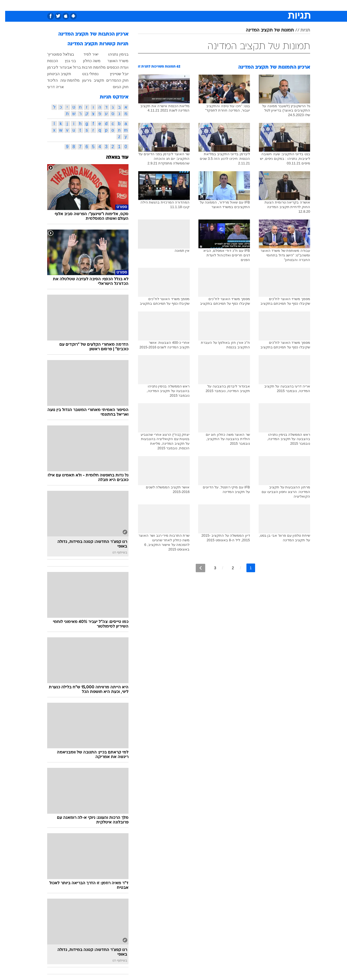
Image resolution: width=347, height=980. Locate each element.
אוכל (177, 5)
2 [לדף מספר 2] (228, 568)
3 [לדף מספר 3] (210, 568)
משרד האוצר (113, 61)
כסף (191, 5)
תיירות (142, 5)
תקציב (94, 80)
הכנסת (47, 61)
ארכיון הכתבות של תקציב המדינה (88, 34)
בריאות (160, 5)
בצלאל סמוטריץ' (55, 54)
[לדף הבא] (195, 568)
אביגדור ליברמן (54, 67)
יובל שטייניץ (114, 74)
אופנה (101, 5)
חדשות (280, 5)
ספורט (261, 5)
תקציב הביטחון (54, 74)
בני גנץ (65, 61)
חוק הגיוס (115, 87)
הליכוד (47, 80)
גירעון (82, 80)
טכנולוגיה (121, 5)
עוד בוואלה (112, 157)
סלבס (206, 5)
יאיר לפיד (86, 54)
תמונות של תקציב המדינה (265, 30)
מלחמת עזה (65, 80)
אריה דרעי (50, 87)
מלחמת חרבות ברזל (84, 67)
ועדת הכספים (113, 67)
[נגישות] (7, 6)
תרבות (223, 5)
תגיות (300, 30)
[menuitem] (277, 5)
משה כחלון (87, 61)
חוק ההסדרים (112, 80)
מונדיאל (242, 5)
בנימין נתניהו (113, 54)
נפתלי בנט (85, 74)
